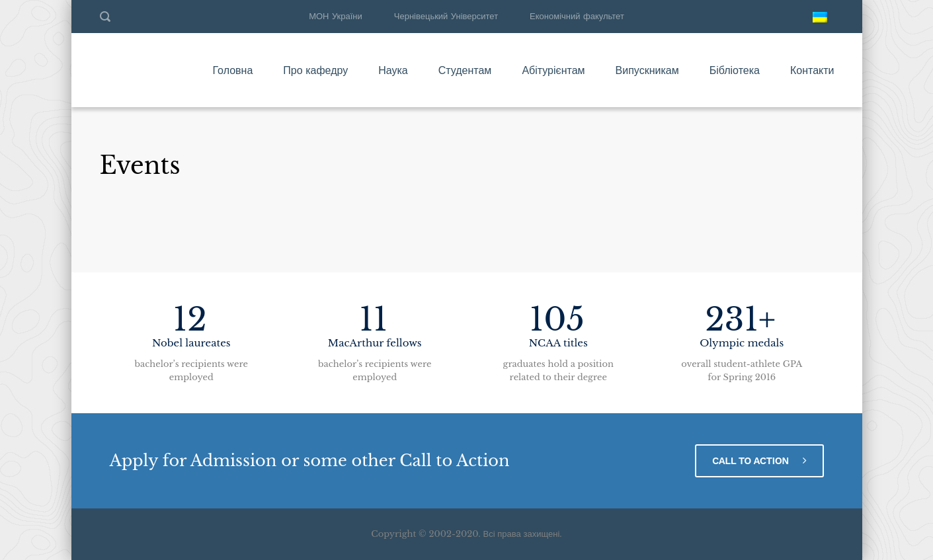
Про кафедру (315, 70)
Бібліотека (735, 70)
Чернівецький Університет (446, 16)
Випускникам (647, 70)
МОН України (336, 16)
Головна (232, 70)
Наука (393, 70)
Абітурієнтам (553, 70)
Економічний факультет (577, 16)
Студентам (465, 70)
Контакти (812, 70)
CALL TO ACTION (759, 461)
